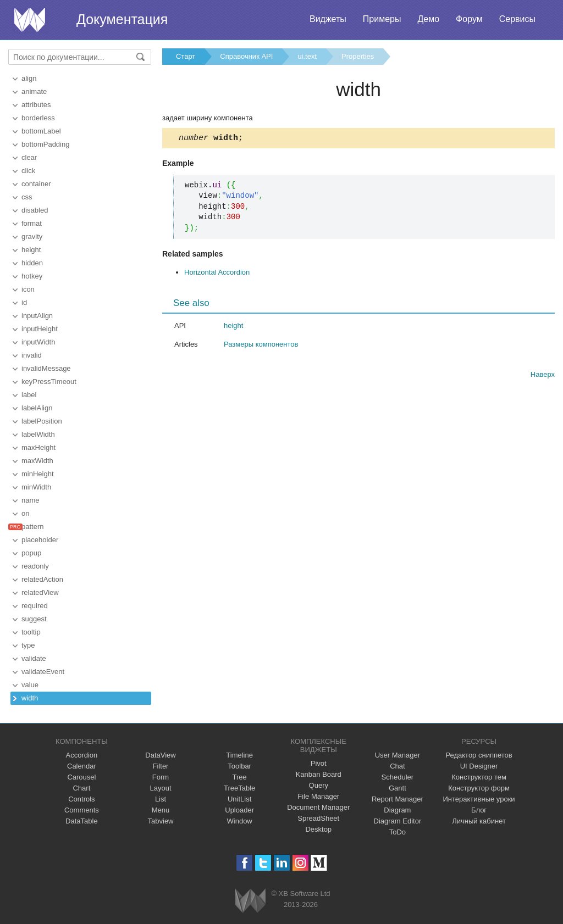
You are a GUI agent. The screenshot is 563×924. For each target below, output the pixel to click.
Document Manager (318, 807)
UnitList (239, 799)
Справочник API (246, 56)
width (30, 698)
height (31, 250)
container (36, 184)
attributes (36, 105)
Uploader (239, 810)
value (30, 685)
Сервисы (517, 19)
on (25, 513)
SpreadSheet (318, 818)
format (32, 223)
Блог (479, 810)
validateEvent (43, 672)
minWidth (36, 487)
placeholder (40, 540)
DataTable (82, 821)
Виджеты (328, 19)
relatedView (40, 592)
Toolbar (239, 766)
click (28, 171)
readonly (35, 566)
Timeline (239, 755)
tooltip (31, 632)
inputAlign (37, 316)
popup (31, 553)
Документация (122, 19)
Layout (160, 788)
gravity (32, 236)
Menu (161, 810)
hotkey (32, 276)
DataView (160, 755)
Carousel (81, 777)
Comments (82, 810)
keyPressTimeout (49, 382)
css (27, 197)
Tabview (161, 821)
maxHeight (38, 447)
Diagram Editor (398, 821)
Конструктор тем (479, 777)
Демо (428, 19)
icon (28, 289)
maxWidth (37, 461)
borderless (38, 118)
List (161, 799)
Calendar (82, 766)
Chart (81, 788)
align (29, 78)
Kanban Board (319, 774)
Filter (161, 766)
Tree (240, 777)
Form (161, 777)
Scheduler (398, 777)
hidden (32, 263)
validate (34, 658)
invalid (32, 355)
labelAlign (37, 408)
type (28, 645)
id (24, 302)
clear (29, 157)
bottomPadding (45, 144)
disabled (35, 210)
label (29, 395)
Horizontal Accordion (217, 274)
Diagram (397, 810)
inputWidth (38, 342)
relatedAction (42, 579)
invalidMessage (46, 368)
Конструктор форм (479, 788)
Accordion (81, 755)
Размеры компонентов (261, 346)
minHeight (38, 474)
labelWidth (38, 434)
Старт (186, 56)
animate (34, 91)
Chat (397, 766)
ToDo (398, 832)
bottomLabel (41, 131)
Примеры (382, 19)
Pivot (319, 763)
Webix (250, 901)
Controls (81, 799)
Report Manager (398, 799)
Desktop (318, 829)
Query (319, 785)
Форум (469, 19)
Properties (358, 56)
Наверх (543, 376)
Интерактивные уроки (479, 799)
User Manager (398, 755)
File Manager (318, 796)
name (31, 500)
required (35, 606)
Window (240, 821)
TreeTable (239, 788)
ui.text (307, 56)
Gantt (398, 788)
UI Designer (479, 766)
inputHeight (40, 329)
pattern (32, 527)
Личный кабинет (479, 821)
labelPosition (42, 421)
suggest (34, 619)
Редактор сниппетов (479, 755)
